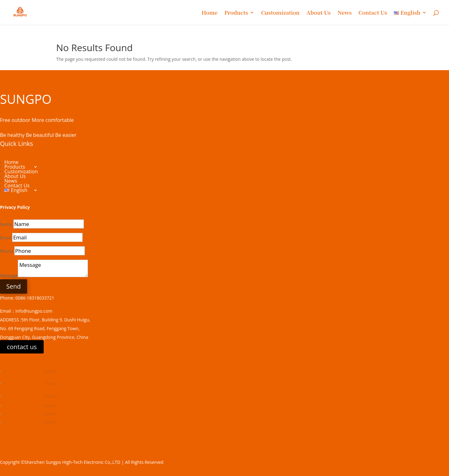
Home (209, 13)
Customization (280, 13)
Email (6, 238)
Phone (7, 251)
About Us (319, 13)
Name (6, 224)
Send (14, 286)
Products (236, 13)
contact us (22, 347)
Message (9, 275)
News (344, 13)
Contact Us (373, 13)
